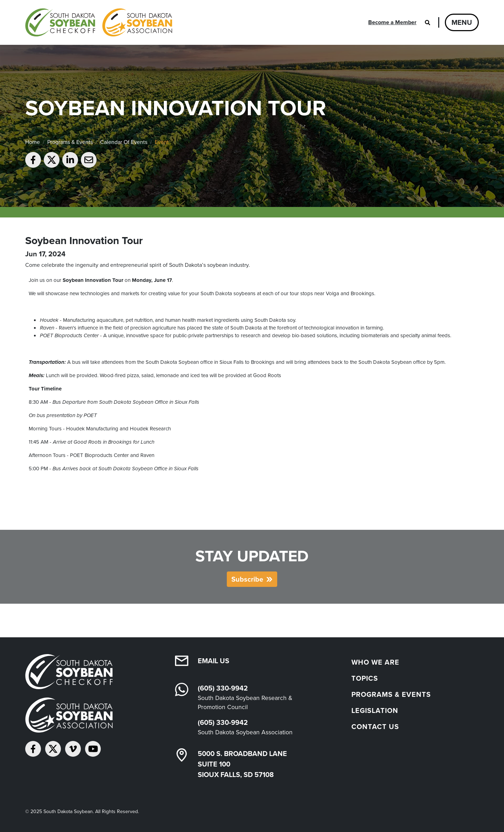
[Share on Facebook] (33, 160)
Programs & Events (70, 142)
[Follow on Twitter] (53, 749)
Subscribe (247, 579)
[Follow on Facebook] (33, 749)
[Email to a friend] (89, 160)
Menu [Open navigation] (462, 22)
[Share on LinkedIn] (70, 160)
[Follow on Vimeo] (73, 749)
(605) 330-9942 (223, 688)
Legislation (375, 710)
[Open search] (427, 22)
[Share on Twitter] (52, 160)
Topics (365, 678)
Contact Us (375, 727)
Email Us (213, 661)
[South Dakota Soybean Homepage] (99, 22)
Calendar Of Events (124, 142)
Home (33, 142)
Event (162, 142)
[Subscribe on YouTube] (93, 749)
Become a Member (392, 22)
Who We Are (375, 662)
